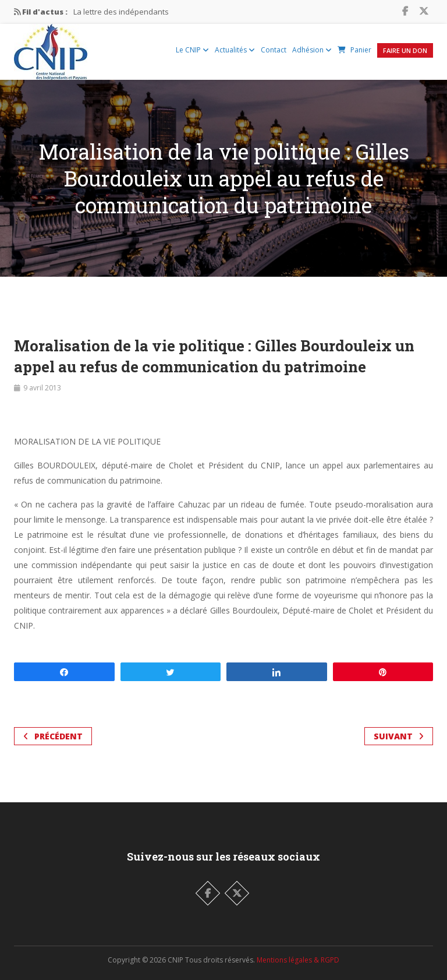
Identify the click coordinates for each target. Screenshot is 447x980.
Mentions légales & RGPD (298, 960)
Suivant (399, 736)
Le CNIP (192, 50)
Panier (354, 50)
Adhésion (312, 50)
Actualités (235, 50)
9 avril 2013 (42, 388)
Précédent (53, 736)
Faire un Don (405, 50)
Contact (274, 50)
